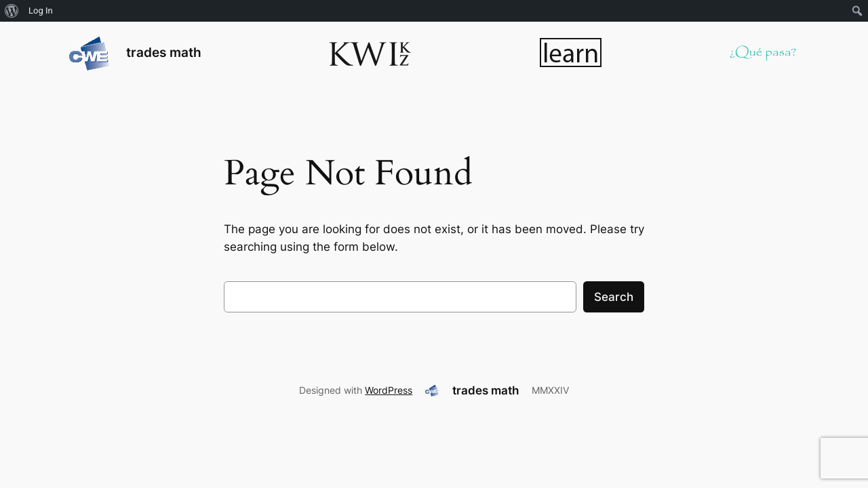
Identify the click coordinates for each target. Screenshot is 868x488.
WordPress (389, 390)
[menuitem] (12, 11)
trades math (164, 52)
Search (614, 297)
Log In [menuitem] (41, 11)
